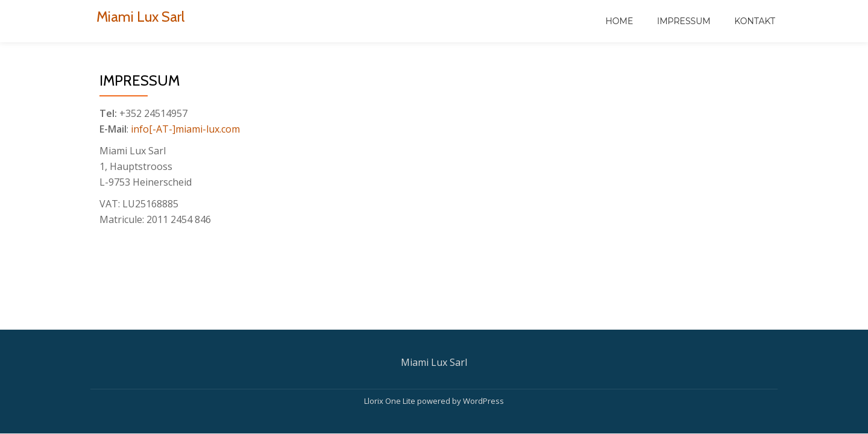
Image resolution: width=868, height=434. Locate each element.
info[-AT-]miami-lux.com (185, 129)
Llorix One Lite (391, 401)
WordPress (483, 401)
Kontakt (755, 21)
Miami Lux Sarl (140, 17)
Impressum (684, 21)
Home (619, 21)
